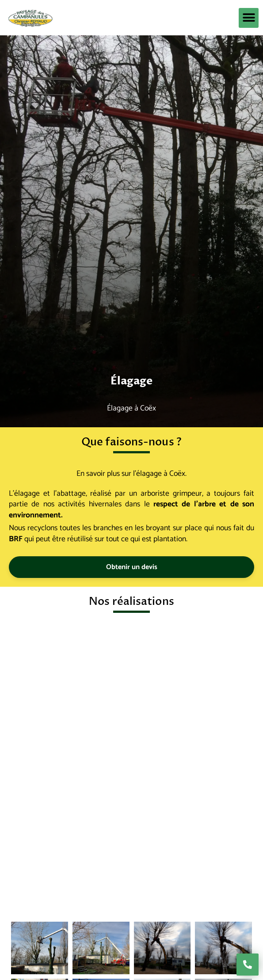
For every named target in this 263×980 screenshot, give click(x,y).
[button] (249, 18)
